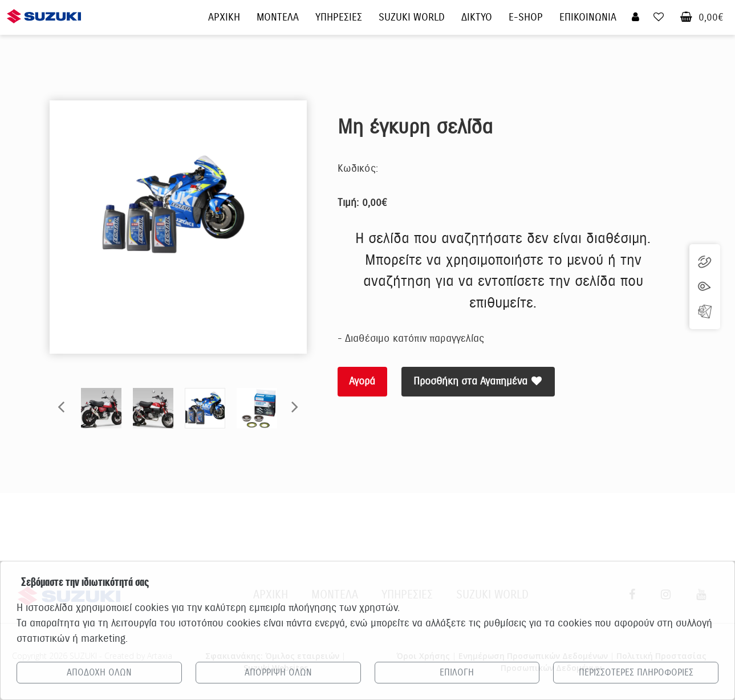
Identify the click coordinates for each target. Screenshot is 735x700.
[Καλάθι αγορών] (686, 17)
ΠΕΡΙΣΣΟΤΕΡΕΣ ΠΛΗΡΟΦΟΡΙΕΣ (636, 673)
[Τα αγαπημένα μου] (659, 17)
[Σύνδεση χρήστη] (635, 17)
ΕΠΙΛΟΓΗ (457, 673)
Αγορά (363, 382)
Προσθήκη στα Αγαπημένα (479, 382)
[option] (178, 205)
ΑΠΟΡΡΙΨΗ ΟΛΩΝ (278, 673)
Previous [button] (61, 406)
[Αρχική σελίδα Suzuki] (44, 10)
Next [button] (295, 406)
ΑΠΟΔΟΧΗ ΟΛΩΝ (99, 673)
